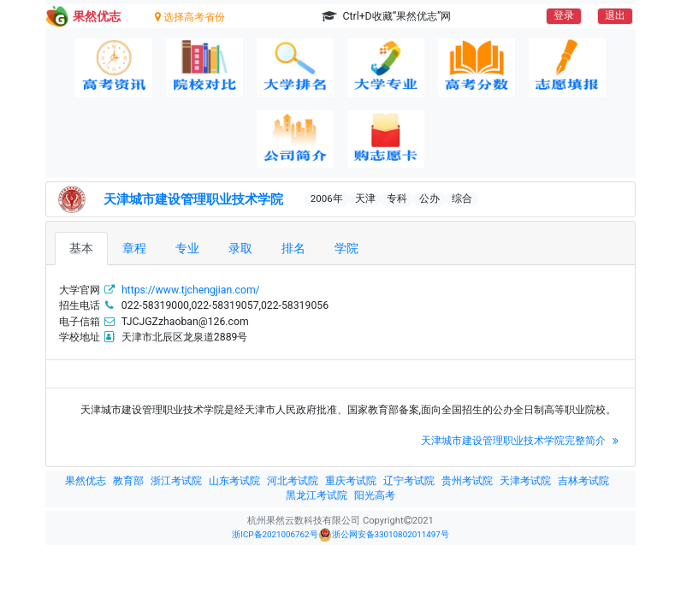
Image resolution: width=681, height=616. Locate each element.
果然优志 (86, 481)
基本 (81, 248)
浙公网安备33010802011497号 (384, 535)
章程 (134, 248)
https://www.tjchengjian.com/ (191, 290)
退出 (615, 15)
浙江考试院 (176, 481)
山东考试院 (234, 481)
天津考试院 (525, 481)
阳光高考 (375, 495)
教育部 (128, 481)
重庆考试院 (351, 481)
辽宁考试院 (409, 481)
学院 (346, 248)
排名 (293, 248)
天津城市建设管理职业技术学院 (193, 199)
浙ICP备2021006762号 (275, 534)
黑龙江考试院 (317, 495)
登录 (564, 15)
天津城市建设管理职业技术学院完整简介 (521, 441)
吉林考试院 (583, 481)
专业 (187, 248)
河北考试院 (293, 481)
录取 (240, 248)
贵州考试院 (467, 481)
